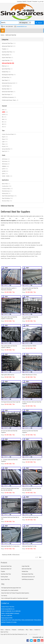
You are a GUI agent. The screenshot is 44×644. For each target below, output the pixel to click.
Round (4, 146)
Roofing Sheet (7, 55)
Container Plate (6, 189)
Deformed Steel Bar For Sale (29, 546)
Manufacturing (6, 191)
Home (2, 630)
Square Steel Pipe (7, 57)
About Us (8, 630)
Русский (29, 1)
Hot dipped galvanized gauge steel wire (11, 588)
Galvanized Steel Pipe (9, 43)
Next (40, 557)
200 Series (5, 159)
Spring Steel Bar (6, 149)
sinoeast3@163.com (22, 26)
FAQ (27, 630)
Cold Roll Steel (7, 86)
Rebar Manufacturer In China (29, 375)
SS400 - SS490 (6, 176)
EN (3, 122)
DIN (3, 119)
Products (14, 630)
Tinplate (5, 49)
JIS (3, 127)
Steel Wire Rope (7, 94)
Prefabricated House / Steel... (10, 100)
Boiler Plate (5, 184)
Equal (3, 137)
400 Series (5, 164)
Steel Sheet (6, 80)
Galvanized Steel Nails (9, 92)
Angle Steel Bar (7, 60)
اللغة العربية (41, 1)
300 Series (5, 161)
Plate (3, 144)
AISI (3, 110)
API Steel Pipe (7, 77)
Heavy (4, 139)
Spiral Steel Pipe (7, 69)
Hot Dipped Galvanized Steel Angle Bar (11, 402)
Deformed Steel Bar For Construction (10, 546)
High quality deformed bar (8, 375)
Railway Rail (5, 193)
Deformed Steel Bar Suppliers (8, 221)
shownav (3, 31)
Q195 (3, 169)
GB (3, 124)
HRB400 (4, 166)
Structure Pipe (6, 201)
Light (3, 142)
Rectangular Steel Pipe (9, 75)
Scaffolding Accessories (9, 97)
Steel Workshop (6, 198)
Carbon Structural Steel (8, 134)
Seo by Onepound (33, 634)
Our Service (4, 596)
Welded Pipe (6, 72)
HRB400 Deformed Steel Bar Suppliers (32, 460)
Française (35, 1)
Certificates (21, 630)
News (31, 630)
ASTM (3, 114)
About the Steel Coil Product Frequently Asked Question (15, 593)
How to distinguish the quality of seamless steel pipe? (15, 598)
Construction (5, 186)
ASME (3, 112)
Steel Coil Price (4, 632)
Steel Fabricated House (8, 196)
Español (24, 1)
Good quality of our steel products (10, 590)
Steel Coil (4, 151)
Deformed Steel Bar (11, 35)
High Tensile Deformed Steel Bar (30, 517)
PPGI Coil (5, 66)
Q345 (3, 174)
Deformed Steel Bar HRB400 (29, 346)
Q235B (4, 171)
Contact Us (37, 630)
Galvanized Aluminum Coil (10, 83)
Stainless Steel (7, 89)
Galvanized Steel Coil (9, 46)
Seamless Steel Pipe (8, 52)
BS (3, 117)
